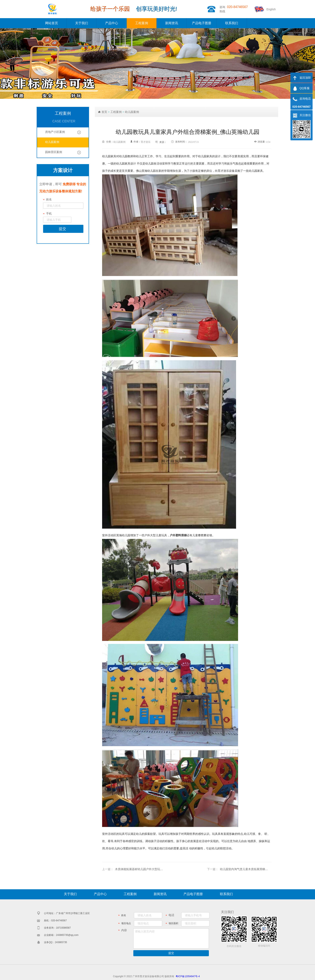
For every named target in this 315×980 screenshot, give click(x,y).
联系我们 (232, 23)
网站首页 (52, 23)
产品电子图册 (202, 23)
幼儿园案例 (132, 112)
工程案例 (142, 23)
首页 (104, 112)
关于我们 (82, 23)
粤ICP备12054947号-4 (188, 976)
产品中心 (112, 23)
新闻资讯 (172, 23)
